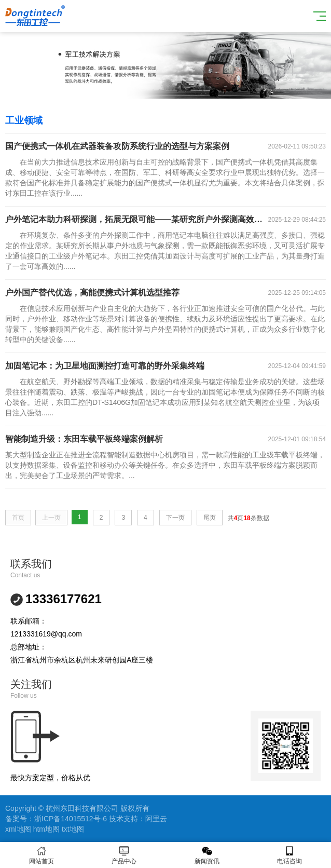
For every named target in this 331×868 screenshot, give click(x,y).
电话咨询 (290, 855)
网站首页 (42, 855)
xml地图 (18, 829)
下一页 (175, 518)
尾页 (210, 518)
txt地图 (73, 829)
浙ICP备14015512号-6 (71, 819)
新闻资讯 (207, 855)
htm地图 (46, 829)
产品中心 (125, 855)
